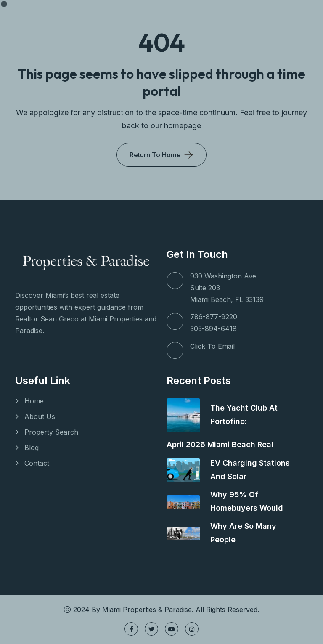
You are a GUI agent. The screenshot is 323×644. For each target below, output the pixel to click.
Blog (32, 448)
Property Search (51, 432)
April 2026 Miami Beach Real (220, 444)
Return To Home (155, 155)
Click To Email (212, 346)
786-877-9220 (214, 317)
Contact (37, 463)
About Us (40, 416)
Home (34, 401)
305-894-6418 (213, 329)
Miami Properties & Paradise (147, 610)
